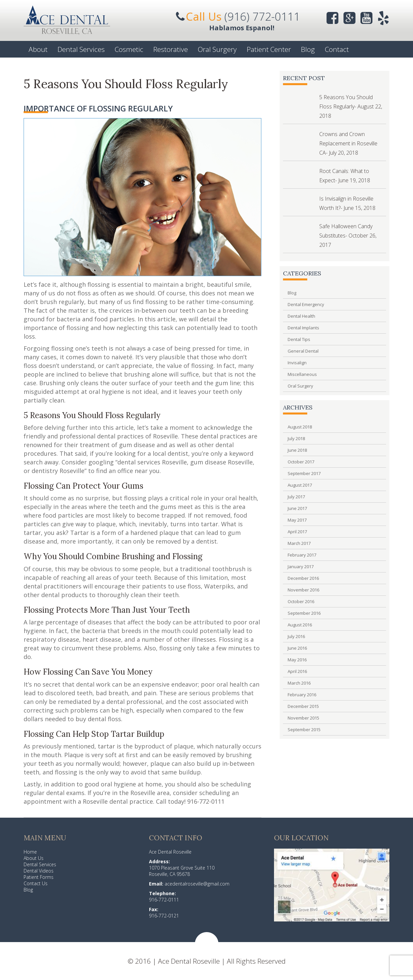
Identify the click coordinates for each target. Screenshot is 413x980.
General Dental (303, 351)
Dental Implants (303, 328)
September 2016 (304, 613)
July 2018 (296, 438)
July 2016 (296, 636)
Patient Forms (39, 877)
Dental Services (81, 49)
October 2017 (301, 462)
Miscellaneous (302, 374)
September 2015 (304, 730)
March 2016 (299, 683)
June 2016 (297, 648)
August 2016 (300, 625)
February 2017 (302, 555)
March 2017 (299, 543)
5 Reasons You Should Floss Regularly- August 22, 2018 (351, 106)
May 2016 (297, 660)
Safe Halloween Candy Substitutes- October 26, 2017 (348, 236)
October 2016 (301, 601)
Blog (308, 49)
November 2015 (303, 718)
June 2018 (297, 450)
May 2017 (297, 520)
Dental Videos (39, 871)
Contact (337, 49)
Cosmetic (129, 49)
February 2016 (302, 695)
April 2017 (297, 532)
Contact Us (36, 883)
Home (30, 852)
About (38, 49)
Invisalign (297, 363)
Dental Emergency (306, 304)
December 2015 (303, 706)
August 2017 (300, 485)
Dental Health (301, 316)
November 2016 (303, 590)
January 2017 (301, 567)
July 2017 (296, 497)
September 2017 (304, 473)
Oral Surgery (217, 49)
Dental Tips (299, 339)
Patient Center (269, 49)
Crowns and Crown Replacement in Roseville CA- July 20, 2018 (348, 143)
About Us (34, 858)
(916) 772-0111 (262, 16)
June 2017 (297, 508)
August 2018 (300, 427)
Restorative (171, 49)
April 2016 (297, 671)
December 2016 (303, 578)
